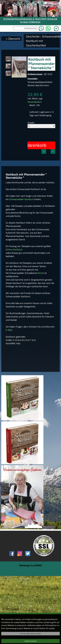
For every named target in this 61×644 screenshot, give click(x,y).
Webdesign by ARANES (31, 565)
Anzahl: (31, 123)
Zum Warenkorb (56, 27)
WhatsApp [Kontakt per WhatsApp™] (48, 28)
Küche (41, 273)
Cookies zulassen (31, 641)
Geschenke (33, 36)
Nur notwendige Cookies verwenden (30, 634)
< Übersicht (13, 39)
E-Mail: (9, 330)
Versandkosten (35, 102)
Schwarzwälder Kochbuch (22, 199)
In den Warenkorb (28, 145)
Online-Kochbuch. (14, 249)
